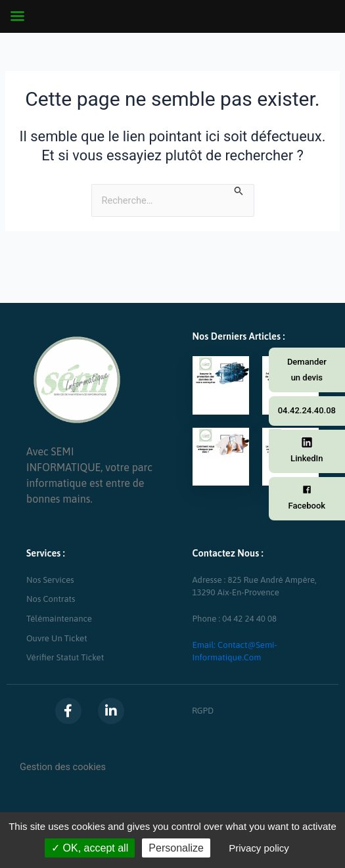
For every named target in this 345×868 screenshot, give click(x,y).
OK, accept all (90, 848)
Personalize (176, 848)
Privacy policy (259, 848)
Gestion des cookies (63, 767)
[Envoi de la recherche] (239, 191)
